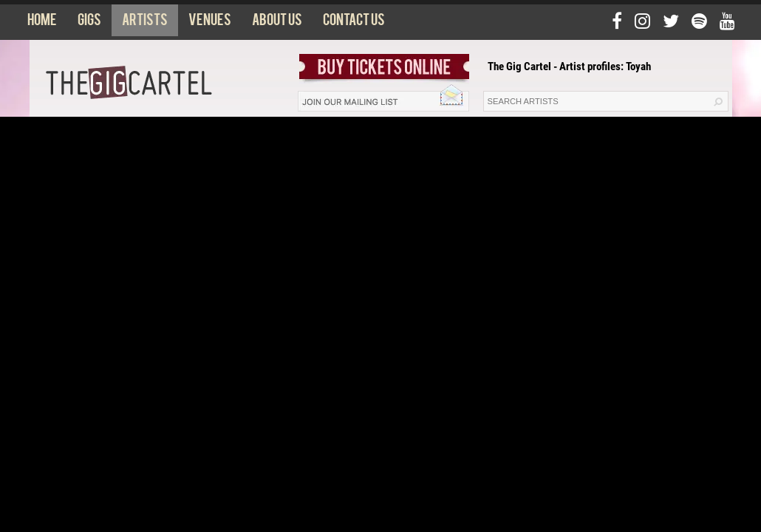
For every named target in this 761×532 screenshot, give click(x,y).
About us (277, 23)
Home (42, 23)
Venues (210, 23)
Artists (145, 23)
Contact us (354, 23)
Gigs (89, 23)
